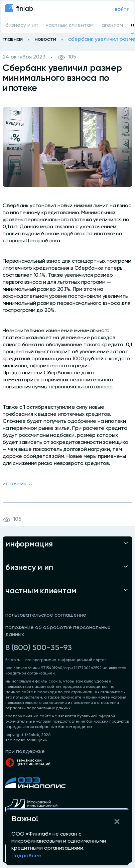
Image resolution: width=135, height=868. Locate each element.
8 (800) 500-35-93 (39, 648)
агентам (112, 25)
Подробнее (26, 856)
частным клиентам (70, 25)
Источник (19, 485)
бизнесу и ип (22, 25)
